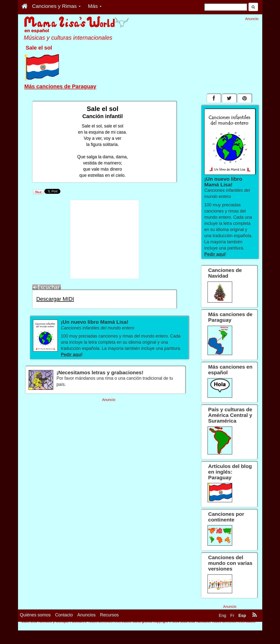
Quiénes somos (35, 632)
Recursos (109, 632)
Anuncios (87, 632)
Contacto (64, 632)
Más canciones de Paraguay (60, 86)
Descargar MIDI (55, 299)
